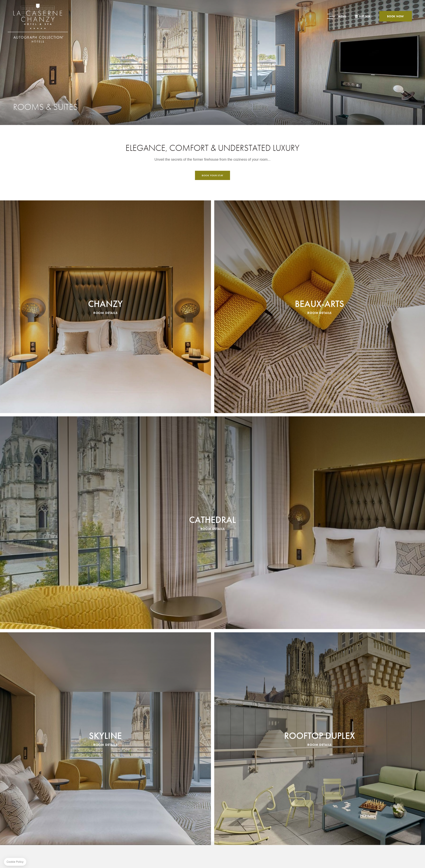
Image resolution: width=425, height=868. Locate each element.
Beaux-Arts (320, 456)
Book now (396, 16)
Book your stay (212, 204)
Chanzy (105, 456)
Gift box (365, 16)
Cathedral (212, 672)
